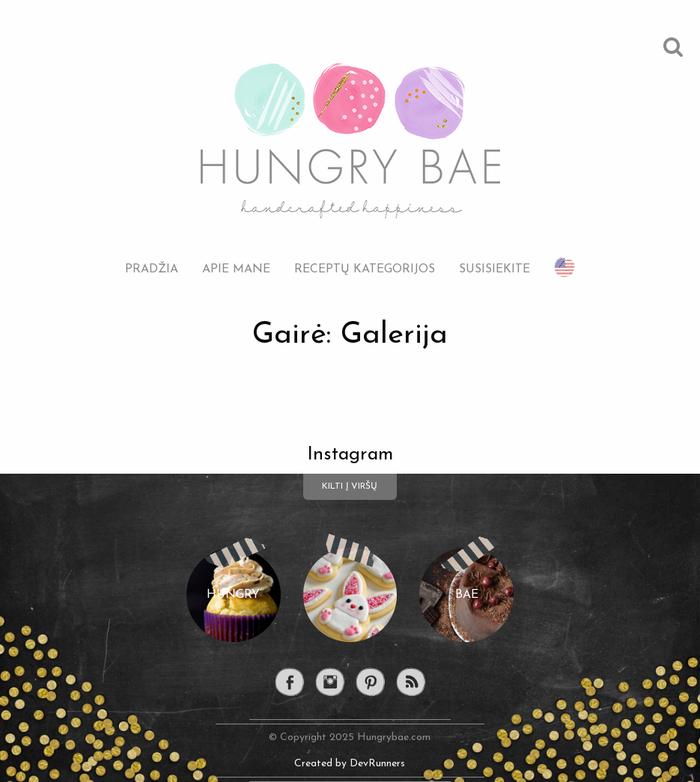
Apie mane (236, 269)
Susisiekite (494, 269)
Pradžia (152, 269)
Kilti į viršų (350, 486)
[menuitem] (152, 258)
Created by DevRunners (350, 764)
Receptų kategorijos (365, 269)
